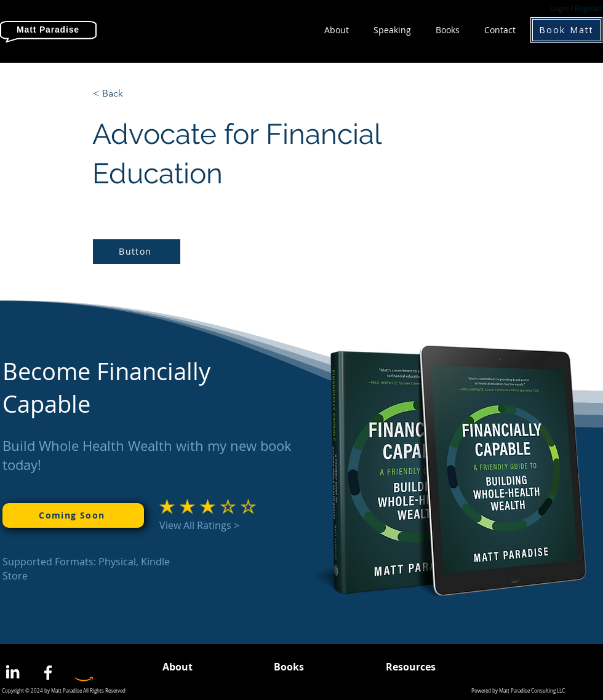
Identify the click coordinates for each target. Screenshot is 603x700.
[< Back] (134, 93)
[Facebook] (48, 672)
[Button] (137, 252)
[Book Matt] (566, 30)
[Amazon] (84, 672)
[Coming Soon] (73, 515)
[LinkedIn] (12, 672)
